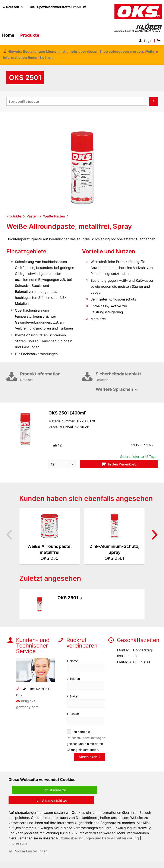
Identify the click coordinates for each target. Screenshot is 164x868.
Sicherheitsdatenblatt (127, 377)
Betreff (74, 714)
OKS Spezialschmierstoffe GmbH (58, 7)
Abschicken (89, 757)
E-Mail (74, 696)
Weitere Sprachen (114, 389)
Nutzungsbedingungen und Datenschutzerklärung (98, 838)
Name (74, 661)
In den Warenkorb (119, 464)
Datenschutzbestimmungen (86, 738)
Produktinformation (51, 377)
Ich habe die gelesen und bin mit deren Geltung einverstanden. (86, 741)
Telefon (75, 679)
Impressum (18, 843)
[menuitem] (58, 7)
